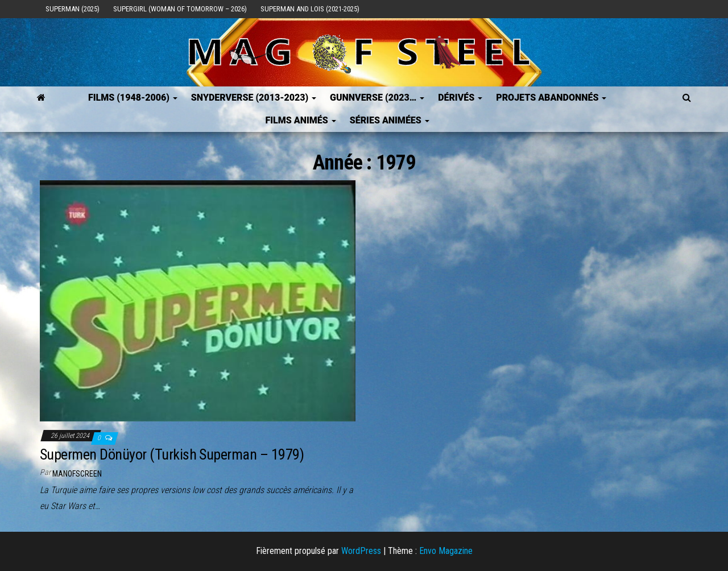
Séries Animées (390, 120)
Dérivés (460, 98)
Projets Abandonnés (551, 98)
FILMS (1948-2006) (133, 98)
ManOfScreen (77, 474)
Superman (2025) (73, 9)
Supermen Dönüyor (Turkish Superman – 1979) (172, 454)
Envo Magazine (446, 551)
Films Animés (300, 120)
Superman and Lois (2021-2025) (310, 9)
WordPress (361, 551)
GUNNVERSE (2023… (377, 98)
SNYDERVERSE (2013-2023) (254, 98)
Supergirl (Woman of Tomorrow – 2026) (180, 9)
